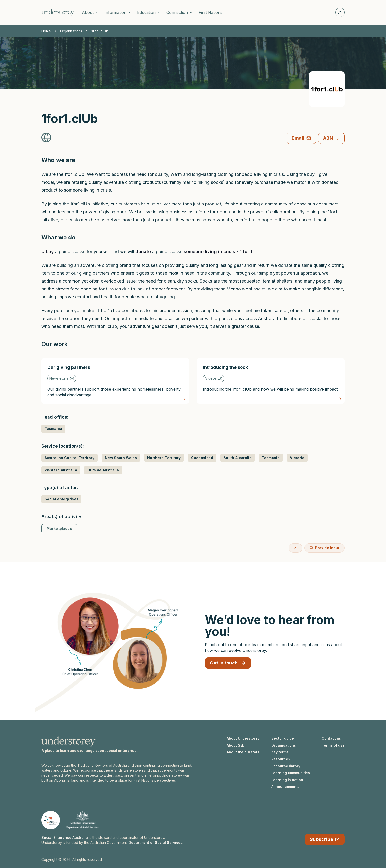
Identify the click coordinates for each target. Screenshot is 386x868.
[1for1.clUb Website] (46, 137)
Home (46, 31)
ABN (331, 138)
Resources (281, 759)
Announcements (285, 787)
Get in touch (228, 663)
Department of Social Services (156, 842)
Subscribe (325, 839)
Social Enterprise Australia (65, 838)
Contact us (331, 738)
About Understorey (243, 738)
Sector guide (283, 738)
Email (301, 138)
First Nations (210, 12)
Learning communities (291, 773)
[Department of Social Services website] (82, 820)
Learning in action (287, 780)
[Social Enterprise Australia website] (51, 820)
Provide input (324, 548)
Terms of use (333, 745)
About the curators (243, 752)
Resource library (286, 766)
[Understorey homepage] (58, 12)
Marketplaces (59, 529)
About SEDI (236, 745)
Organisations (71, 31)
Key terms (280, 752)
